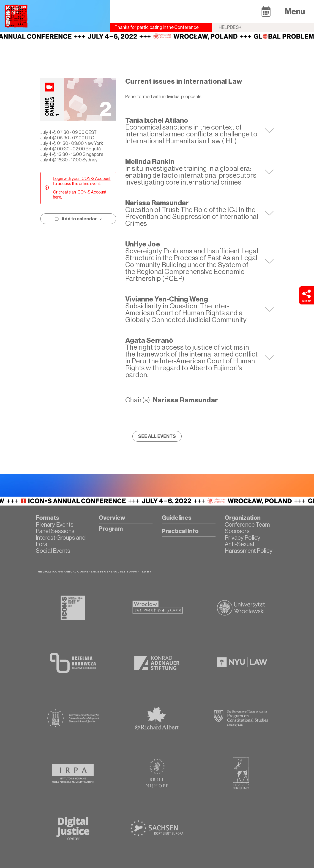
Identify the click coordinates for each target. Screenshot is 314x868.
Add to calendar (79, 219)
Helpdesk (230, 27)
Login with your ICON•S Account (82, 179)
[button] (266, 11)
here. (57, 197)
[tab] (200, 131)
